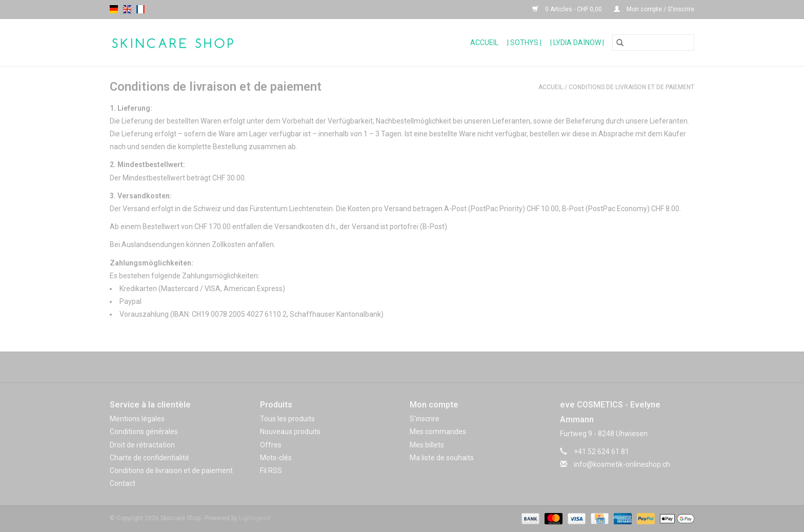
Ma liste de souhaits (442, 458)
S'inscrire (425, 419)
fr (140, 9)
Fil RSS (271, 470)
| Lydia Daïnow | (577, 43)
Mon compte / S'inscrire (654, 9)
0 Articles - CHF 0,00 (568, 9)
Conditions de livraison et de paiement (631, 87)
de (114, 9)
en (127, 9)
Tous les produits (287, 419)
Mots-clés (276, 458)
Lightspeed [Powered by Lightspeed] (255, 518)
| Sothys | (524, 43)
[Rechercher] (653, 43)
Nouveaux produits (290, 432)
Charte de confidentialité (149, 458)
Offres (271, 445)
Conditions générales (144, 432)
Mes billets (427, 445)
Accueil (484, 43)
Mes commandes (438, 432)
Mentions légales (137, 419)
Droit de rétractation (142, 445)
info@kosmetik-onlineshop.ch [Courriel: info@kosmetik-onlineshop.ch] (622, 464)
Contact (123, 483)
